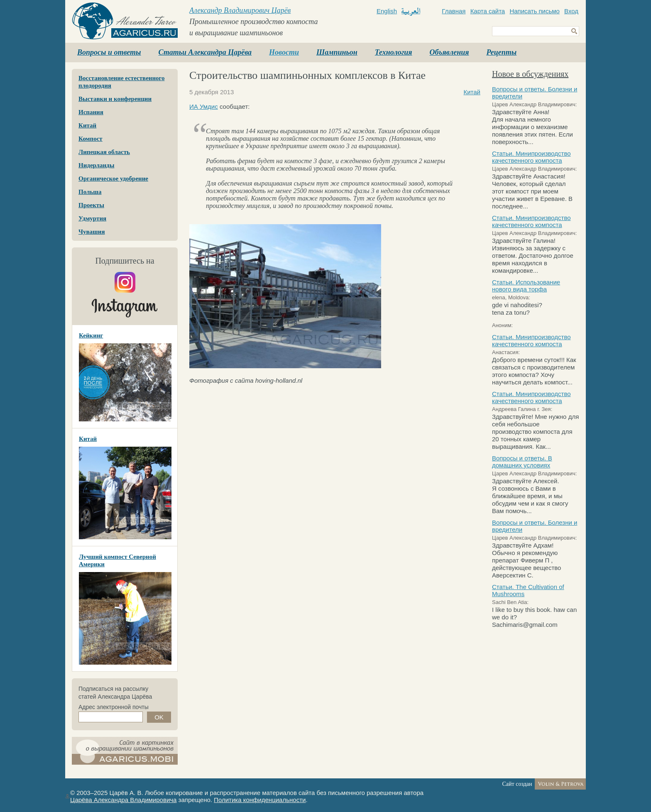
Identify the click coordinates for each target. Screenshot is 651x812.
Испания (91, 112)
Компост (91, 139)
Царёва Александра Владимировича (123, 800)
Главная (454, 11)
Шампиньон (337, 52)
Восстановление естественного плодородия (122, 82)
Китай (87, 125)
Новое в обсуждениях (530, 74)
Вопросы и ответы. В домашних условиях (522, 462)
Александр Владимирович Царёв (240, 10)
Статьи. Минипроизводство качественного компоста (531, 157)
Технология (394, 52)
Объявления (449, 52)
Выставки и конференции (115, 99)
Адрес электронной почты (114, 707)
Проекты (91, 205)
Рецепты (501, 52)
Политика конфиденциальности (260, 800)
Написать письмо (535, 11)
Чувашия (92, 232)
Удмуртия (92, 218)
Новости (284, 52)
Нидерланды (96, 165)
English (387, 11)
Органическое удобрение (113, 179)
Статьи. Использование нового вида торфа (526, 286)
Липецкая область (104, 152)
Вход (571, 11)
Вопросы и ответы (109, 52)
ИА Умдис (204, 106)
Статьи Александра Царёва (205, 52)
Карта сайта (488, 11)
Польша (90, 192)
